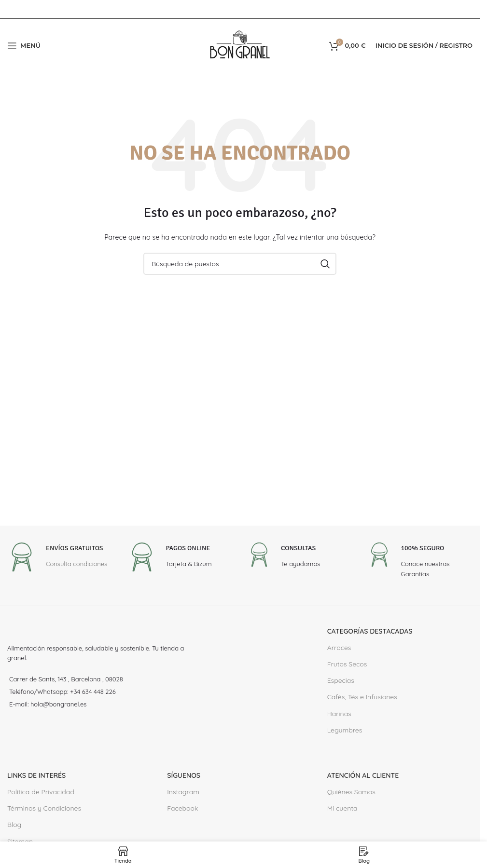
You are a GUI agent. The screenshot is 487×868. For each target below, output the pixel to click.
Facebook (182, 808)
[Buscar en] (240, 264)
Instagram (183, 792)
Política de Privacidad (41, 792)
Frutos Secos (347, 664)
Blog (14, 825)
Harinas (339, 714)
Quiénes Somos (351, 792)
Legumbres (345, 730)
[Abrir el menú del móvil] (24, 46)
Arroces (339, 648)
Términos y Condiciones (44, 808)
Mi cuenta (342, 808)
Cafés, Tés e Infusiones (362, 697)
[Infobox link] (57, 558)
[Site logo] (240, 45)
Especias (341, 680)
